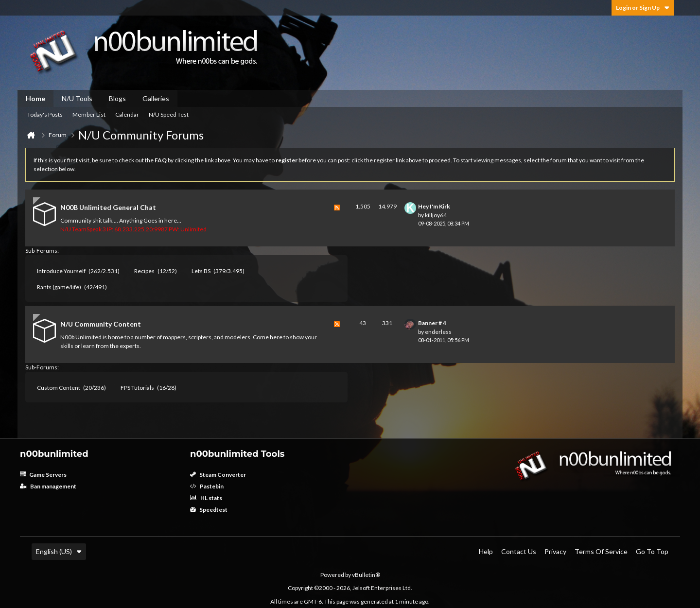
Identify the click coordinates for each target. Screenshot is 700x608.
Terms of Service (601, 551)
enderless (438, 332)
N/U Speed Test (169, 114)
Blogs (117, 98)
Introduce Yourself (61, 271)
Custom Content (59, 388)
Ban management (48, 486)
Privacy (555, 551)
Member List (89, 114)
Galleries (156, 98)
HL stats (206, 498)
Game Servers (43, 475)
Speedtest (209, 510)
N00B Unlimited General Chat (108, 207)
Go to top (652, 551)
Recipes (144, 271)
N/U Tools (77, 98)
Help (486, 551)
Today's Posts (45, 114)
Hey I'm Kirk (434, 206)
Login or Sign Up (643, 8)
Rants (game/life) (59, 287)
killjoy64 (436, 215)
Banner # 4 (432, 323)
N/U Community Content (101, 324)
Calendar (127, 114)
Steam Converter (218, 475)
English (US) (59, 551)
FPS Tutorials (137, 388)
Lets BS (201, 271)
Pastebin (207, 486)
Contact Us (519, 551)
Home (35, 98)
